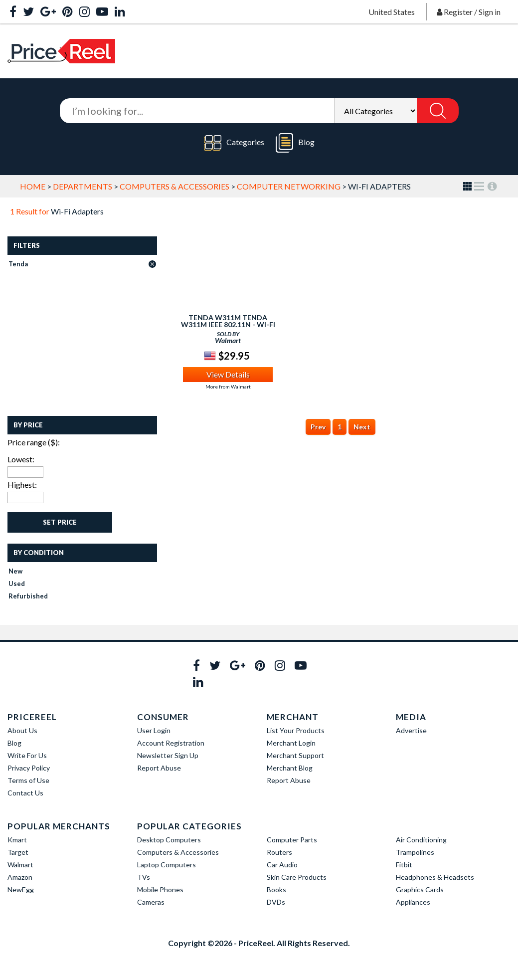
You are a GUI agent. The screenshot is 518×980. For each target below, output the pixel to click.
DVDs (276, 902)
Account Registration (171, 743)
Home (33, 186)
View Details (228, 374)
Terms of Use (28, 780)
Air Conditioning (421, 840)
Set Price (60, 522)
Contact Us (25, 793)
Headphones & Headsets (435, 877)
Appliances (413, 902)
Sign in (490, 12)
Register (458, 12)
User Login (154, 730)
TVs (144, 877)
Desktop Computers (169, 840)
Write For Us (27, 755)
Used (17, 584)
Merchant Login (291, 743)
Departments (83, 186)
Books (276, 889)
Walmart (20, 865)
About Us (22, 730)
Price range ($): (34, 442)
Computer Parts (292, 840)
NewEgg (21, 889)
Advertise (411, 730)
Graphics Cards (420, 889)
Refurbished (28, 596)
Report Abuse (159, 768)
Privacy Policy (29, 768)
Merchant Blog (290, 768)
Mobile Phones (160, 889)
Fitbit (404, 865)
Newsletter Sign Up (168, 755)
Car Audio (282, 865)
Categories (234, 143)
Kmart (17, 840)
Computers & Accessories (174, 186)
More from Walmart (228, 387)
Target (18, 852)
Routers (279, 852)
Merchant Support (295, 755)
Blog (295, 143)
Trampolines (415, 852)
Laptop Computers (167, 865)
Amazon (20, 877)
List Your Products (296, 730)
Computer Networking (289, 186)
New (15, 571)
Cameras (151, 902)
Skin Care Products (297, 877)
